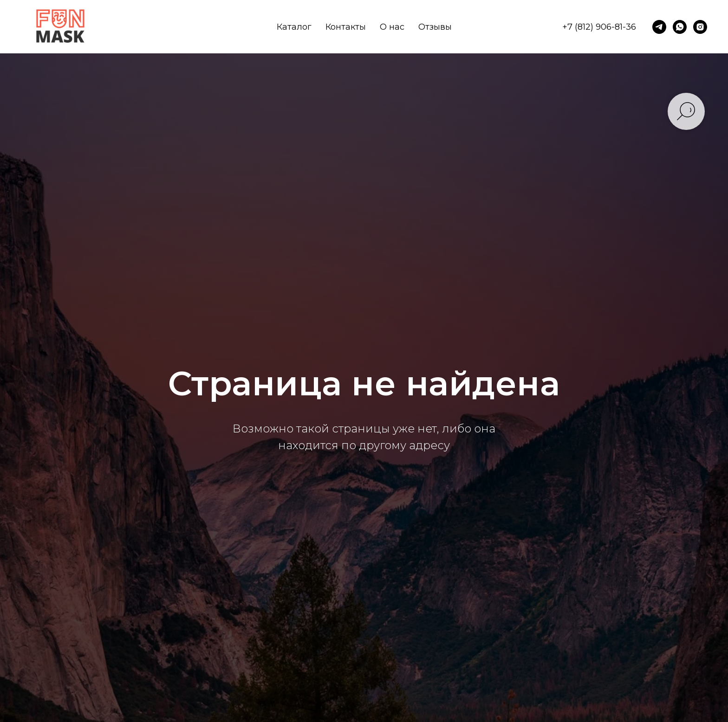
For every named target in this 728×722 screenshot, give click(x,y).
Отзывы (435, 27)
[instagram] (700, 27)
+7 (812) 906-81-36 (599, 27)
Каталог (294, 27)
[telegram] (659, 27)
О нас (392, 27)
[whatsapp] (680, 27)
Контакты (346, 27)
